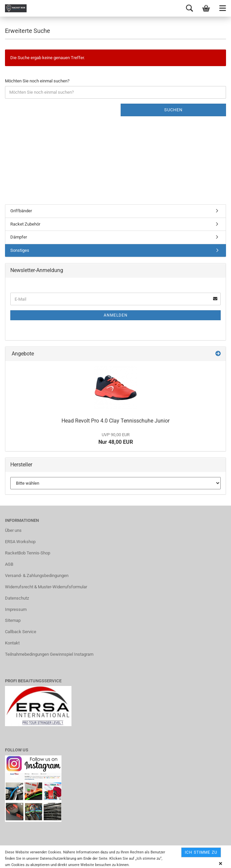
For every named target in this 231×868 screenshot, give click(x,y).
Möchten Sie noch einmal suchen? (37, 81)
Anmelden (116, 315)
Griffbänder (21, 211)
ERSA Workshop (20, 542)
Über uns (13, 530)
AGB (9, 564)
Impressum (16, 609)
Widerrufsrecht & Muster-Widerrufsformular (46, 587)
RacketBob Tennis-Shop (28, 553)
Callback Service (21, 632)
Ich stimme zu (201, 852)
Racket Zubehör (25, 224)
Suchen (173, 110)
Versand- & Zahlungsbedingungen (37, 576)
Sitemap (13, 620)
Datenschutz (17, 598)
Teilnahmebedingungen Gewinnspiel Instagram (49, 654)
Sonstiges (20, 250)
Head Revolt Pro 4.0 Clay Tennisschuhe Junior (115, 421)
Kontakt (12, 643)
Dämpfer (19, 237)
